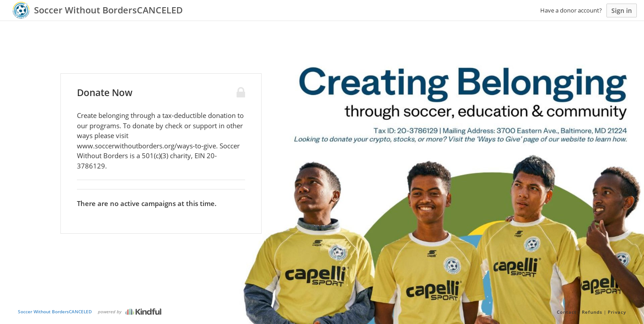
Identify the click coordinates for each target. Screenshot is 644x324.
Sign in (622, 11)
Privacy (617, 312)
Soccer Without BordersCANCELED (55, 311)
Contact (567, 312)
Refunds (592, 312)
